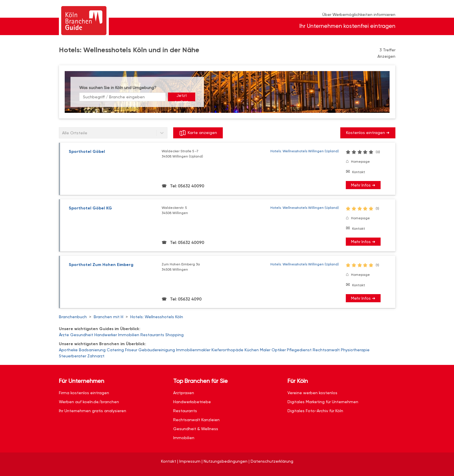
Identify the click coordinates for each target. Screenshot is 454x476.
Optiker (279, 350)
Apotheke (68, 350)
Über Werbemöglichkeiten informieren (359, 15)
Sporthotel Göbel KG (90, 208)
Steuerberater (73, 356)
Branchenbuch (73, 317)
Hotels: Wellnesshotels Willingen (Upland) (305, 151)
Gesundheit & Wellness (196, 429)
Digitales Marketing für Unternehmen (323, 402)
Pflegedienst (299, 350)
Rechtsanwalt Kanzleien (196, 420)
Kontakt (359, 172)
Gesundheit (82, 335)
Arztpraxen (184, 393)
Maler (265, 350)
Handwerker (106, 335)
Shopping (174, 335)
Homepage (360, 162)
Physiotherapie (355, 350)
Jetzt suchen (182, 97)
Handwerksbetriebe (192, 402)
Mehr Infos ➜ (363, 185)
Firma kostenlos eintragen (84, 393)
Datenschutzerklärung (272, 461)
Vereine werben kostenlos (312, 393)
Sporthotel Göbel (87, 152)
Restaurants (152, 335)
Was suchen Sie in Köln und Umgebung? (118, 88)
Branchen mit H (108, 317)
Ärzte (64, 335)
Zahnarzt (96, 356)
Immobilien (129, 335)
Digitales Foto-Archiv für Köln (315, 411)
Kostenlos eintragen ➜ (368, 133)
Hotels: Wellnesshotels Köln (157, 317)
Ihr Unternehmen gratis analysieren (93, 411)
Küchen (252, 350)
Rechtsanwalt (326, 350)
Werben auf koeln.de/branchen (89, 402)
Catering (115, 350)
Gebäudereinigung (157, 350)
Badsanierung (92, 350)
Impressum (190, 461)
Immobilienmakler (193, 350)
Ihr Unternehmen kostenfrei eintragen (347, 26)
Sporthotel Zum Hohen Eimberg (101, 265)
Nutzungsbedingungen (226, 461)
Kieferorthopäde (227, 350)
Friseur (131, 350)
